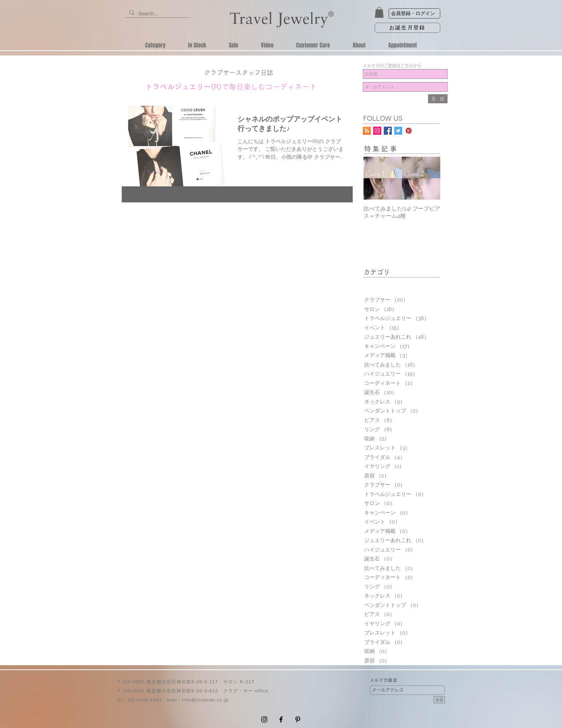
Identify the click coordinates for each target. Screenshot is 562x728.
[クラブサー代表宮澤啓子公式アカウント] (398, 131)
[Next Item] (429, 178)
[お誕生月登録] (407, 28)
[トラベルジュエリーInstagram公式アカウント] (377, 131)
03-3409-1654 (145, 700)
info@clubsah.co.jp (205, 700)
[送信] (439, 700)
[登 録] (438, 99)
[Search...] (157, 14)
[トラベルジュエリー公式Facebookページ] (388, 131)
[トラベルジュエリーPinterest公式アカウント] (409, 131)
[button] (379, 12)
